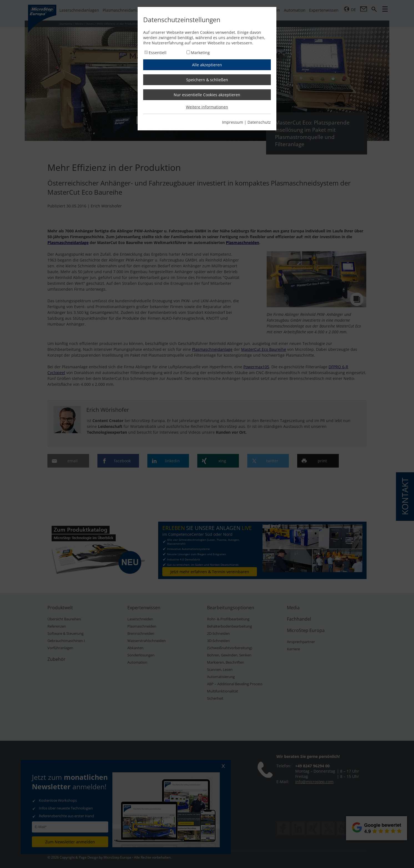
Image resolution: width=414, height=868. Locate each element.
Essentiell (158, 53)
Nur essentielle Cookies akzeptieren (207, 95)
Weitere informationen (207, 107)
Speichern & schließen (207, 80)
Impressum (233, 122)
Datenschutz (259, 122)
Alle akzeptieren (207, 65)
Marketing (200, 53)
